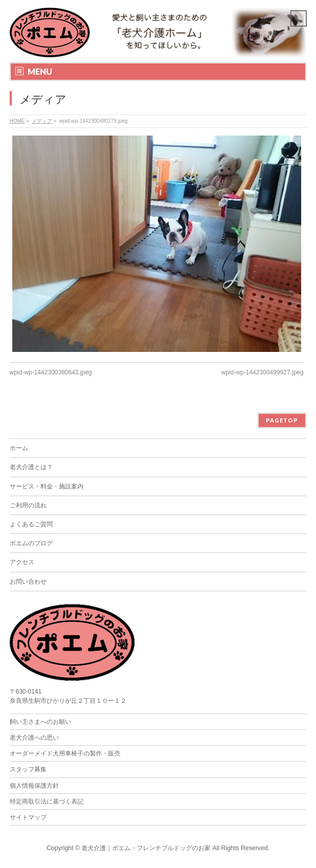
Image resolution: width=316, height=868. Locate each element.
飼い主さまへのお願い (40, 722)
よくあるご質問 (31, 524)
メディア (42, 121)
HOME (17, 121)
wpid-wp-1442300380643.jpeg (51, 372)
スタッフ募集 (28, 769)
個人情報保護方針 (34, 786)
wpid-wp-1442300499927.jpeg (262, 372)
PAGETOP (282, 420)
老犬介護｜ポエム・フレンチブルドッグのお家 (146, 848)
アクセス (22, 562)
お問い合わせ (28, 582)
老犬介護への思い (34, 738)
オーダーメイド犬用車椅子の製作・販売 (65, 753)
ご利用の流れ (28, 505)
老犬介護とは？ (31, 467)
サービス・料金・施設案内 (47, 486)
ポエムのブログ (31, 543)
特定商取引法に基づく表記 (47, 802)
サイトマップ (28, 817)
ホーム (19, 448)
